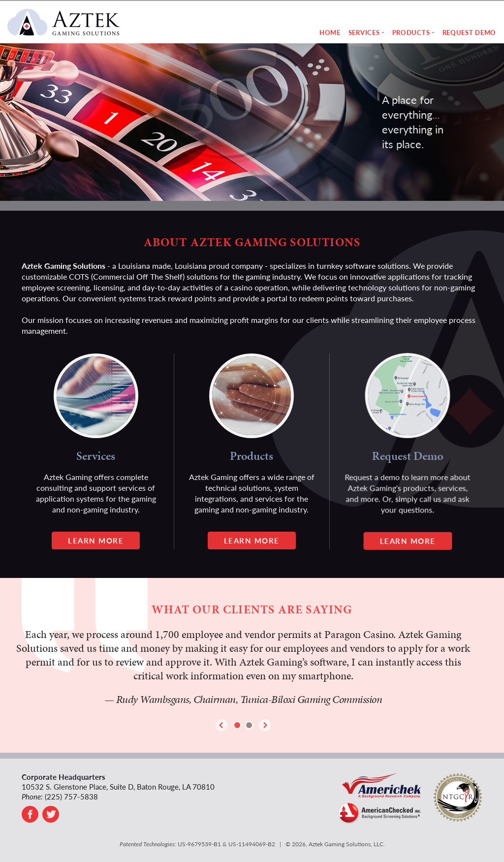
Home (330, 32)
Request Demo (469, 32)
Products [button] (411, 32)
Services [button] (364, 32)
